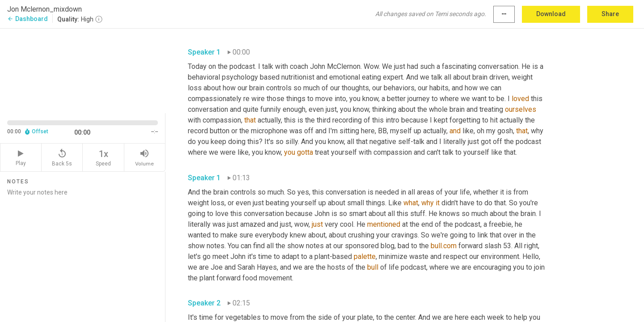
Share (610, 14)
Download (551, 14)
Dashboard (28, 19)
